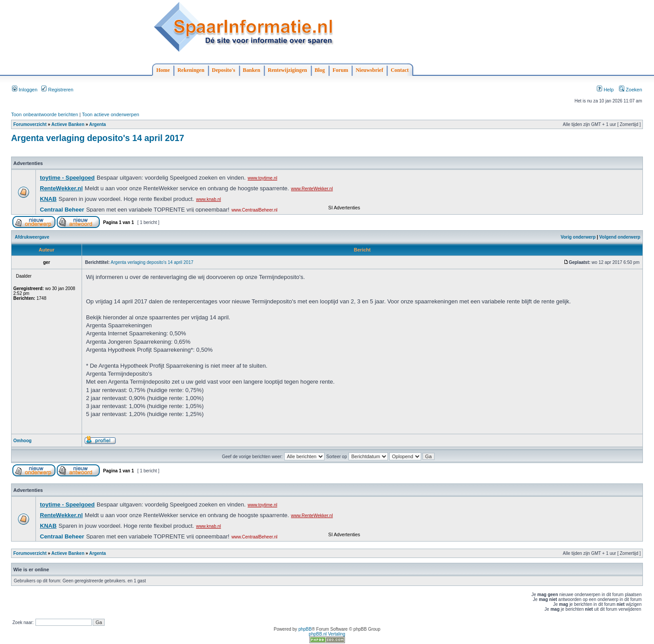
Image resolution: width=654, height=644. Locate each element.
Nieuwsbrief (369, 70)
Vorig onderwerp (578, 237)
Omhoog (22, 441)
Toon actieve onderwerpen (111, 114)
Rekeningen (191, 70)
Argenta (98, 124)
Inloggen (25, 90)
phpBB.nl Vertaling (327, 634)
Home (163, 70)
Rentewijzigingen (288, 70)
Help (605, 90)
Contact (400, 70)
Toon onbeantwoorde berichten (45, 114)
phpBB (305, 629)
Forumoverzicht (30, 124)
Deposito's (224, 70)
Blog (320, 70)
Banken (252, 70)
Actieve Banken (68, 124)
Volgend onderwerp (620, 237)
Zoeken (631, 90)
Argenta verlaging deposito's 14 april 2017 (98, 138)
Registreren (57, 90)
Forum (340, 70)
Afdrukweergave (32, 237)
